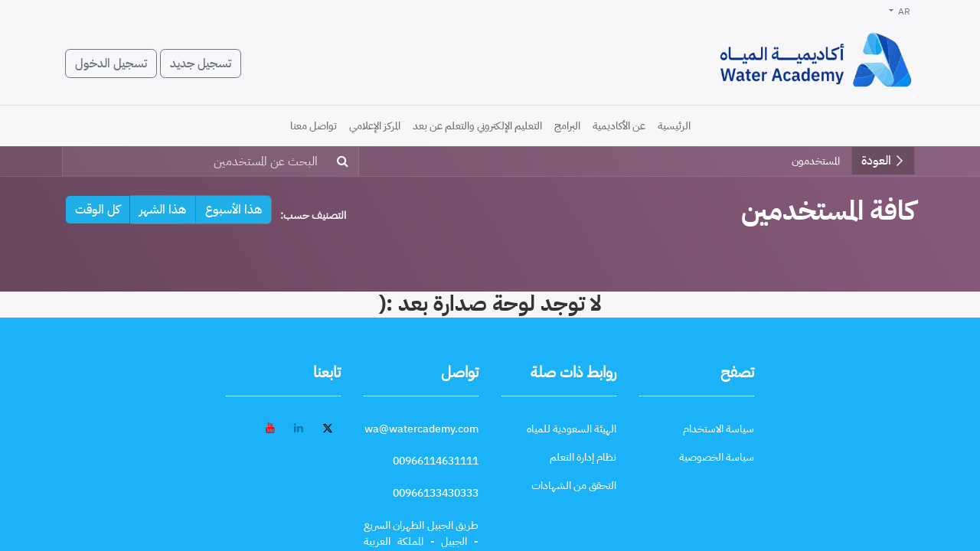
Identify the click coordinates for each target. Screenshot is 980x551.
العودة (883, 161)
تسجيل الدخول (111, 64)
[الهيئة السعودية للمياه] (572, 429)
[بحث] (346, 161)
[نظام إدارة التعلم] (583, 457)
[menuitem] (674, 126)
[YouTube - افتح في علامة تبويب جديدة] (270, 428)
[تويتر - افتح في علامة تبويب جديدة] (328, 428)
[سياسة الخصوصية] (717, 457)
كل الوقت (98, 210)
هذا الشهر (163, 210)
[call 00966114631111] (436, 461)
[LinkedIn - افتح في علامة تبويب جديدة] (299, 428)
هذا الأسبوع (234, 210)
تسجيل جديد (201, 64)
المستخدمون (816, 161)
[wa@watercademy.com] (421, 429)
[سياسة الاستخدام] (719, 429)
